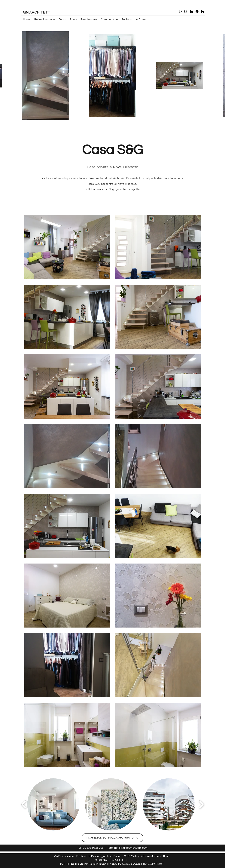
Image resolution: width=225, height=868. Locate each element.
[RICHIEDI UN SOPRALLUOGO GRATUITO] (112, 838)
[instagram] (186, 11)
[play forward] (201, 804)
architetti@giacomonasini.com (128, 848)
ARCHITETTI (37, 12)
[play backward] (24, 804)
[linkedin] (191, 11)
